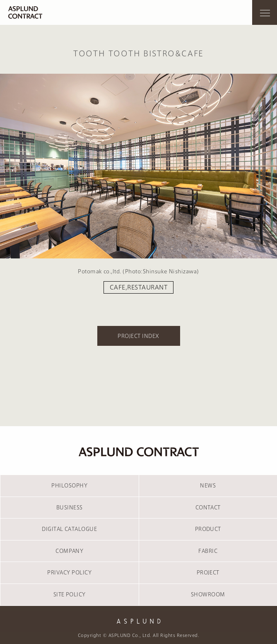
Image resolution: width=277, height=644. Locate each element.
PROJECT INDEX (138, 336)
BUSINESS (70, 507)
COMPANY (69, 551)
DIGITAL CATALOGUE (69, 529)
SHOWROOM (208, 594)
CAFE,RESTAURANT (138, 287)
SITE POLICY (70, 594)
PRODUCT (208, 529)
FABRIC (208, 551)
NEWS (208, 485)
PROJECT (208, 572)
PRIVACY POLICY (69, 572)
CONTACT (208, 507)
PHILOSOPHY (69, 485)
